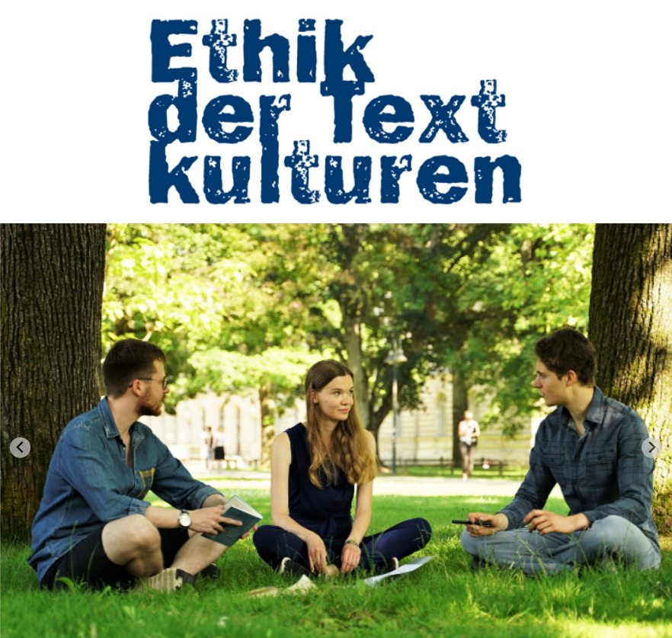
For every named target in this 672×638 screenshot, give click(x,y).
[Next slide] (652, 448)
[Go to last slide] (20, 448)
